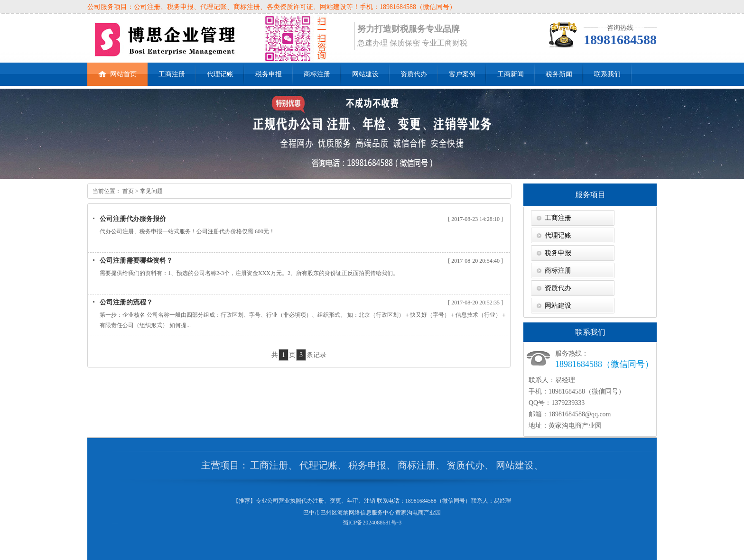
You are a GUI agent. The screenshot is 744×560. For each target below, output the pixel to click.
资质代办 (414, 74)
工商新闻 (511, 74)
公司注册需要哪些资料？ (136, 261)
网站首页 (117, 70)
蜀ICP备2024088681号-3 (372, 523)
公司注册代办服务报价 (133, 219)
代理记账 (220, 74)
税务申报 (269, 74)
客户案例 (462, 74)
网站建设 (365, 74)
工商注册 (172, 74)
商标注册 (317, 74)
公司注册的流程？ (126, 302)
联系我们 (607, 74)
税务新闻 (559, 74)
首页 (127, 191)
